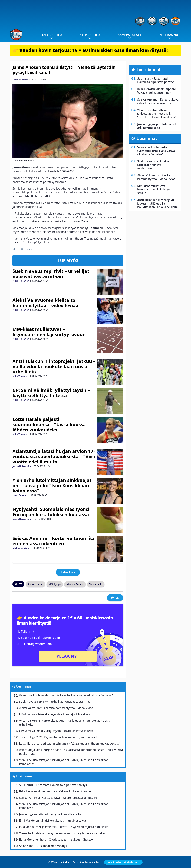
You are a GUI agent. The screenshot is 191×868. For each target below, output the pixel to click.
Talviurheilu (52, 35)
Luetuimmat (25, 776)
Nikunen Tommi (75, 584)
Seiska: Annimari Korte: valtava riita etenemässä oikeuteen (54, 541)
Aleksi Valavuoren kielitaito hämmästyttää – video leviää (45, 303)
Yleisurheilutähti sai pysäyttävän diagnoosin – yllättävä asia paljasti (63, 833)
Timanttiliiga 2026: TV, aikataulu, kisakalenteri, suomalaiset (58, 737)
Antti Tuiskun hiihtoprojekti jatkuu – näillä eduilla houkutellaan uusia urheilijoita (54, 366)
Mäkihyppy (55, 584)
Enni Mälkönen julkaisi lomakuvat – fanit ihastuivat (53, 821)
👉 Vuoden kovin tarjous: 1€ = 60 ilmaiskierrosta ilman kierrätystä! (90, 50)
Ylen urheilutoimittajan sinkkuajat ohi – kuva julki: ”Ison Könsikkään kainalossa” (52, 485)
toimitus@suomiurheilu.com (123, 862)
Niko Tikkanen (21, 281)
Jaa (115, 598)
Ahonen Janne (35, 584)
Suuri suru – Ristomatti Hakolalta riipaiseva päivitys (53, 785)
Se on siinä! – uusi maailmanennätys (43, 846)
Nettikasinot (170, 35)
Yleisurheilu (90, 35)
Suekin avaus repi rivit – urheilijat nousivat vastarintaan (51, 274)
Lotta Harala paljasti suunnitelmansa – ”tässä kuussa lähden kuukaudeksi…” (49, 424)
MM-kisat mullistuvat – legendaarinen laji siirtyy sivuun (49, 332)
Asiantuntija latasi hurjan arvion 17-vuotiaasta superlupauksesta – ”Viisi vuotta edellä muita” (54, 456)
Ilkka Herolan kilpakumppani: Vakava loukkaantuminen (56, 791)
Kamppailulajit (129, 35)
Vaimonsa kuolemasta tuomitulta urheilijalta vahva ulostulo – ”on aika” (66, 695)
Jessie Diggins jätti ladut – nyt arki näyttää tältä (50, 814)
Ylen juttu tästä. (23, 249)
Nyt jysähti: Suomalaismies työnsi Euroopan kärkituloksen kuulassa (51, 512)
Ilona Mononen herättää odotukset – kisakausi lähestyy (56, 840)
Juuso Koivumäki (22, 466)
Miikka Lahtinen (22, 548)
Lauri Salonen (20, 80)
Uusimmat (24, 686)
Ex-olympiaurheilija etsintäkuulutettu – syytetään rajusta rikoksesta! (64, 827)
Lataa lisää (68, 572)
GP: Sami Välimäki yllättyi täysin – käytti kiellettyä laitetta (51, 393)
